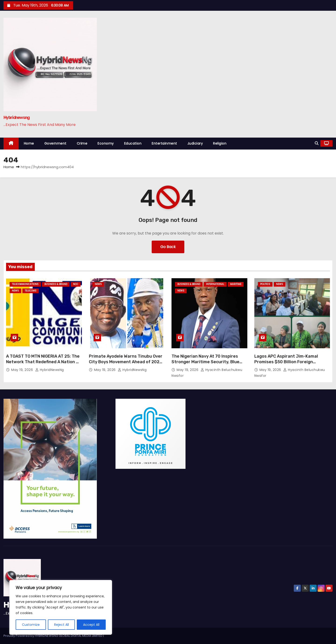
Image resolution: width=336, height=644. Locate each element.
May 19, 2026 (23, 370)
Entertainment (164, 143)
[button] (317, 143)
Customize (31, 625)
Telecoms (31, 291)
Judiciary (195, 143)
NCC (76, 284)
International (215, 284)
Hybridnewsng (17, 117)
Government (55, 143)
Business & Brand (56, 284)
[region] (61, 607)
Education (133, 143)
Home (29, 143)
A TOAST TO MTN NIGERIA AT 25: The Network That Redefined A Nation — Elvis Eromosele (43, 362)
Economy (106, 143)
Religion (220, 143)
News (15, 291)
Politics (265, 284)
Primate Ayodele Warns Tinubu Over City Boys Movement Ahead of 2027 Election (126, 362)
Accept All (91, 625)
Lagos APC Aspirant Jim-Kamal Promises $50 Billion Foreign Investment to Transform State (287, 362)
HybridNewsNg (50, 370)
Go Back (168, 247)
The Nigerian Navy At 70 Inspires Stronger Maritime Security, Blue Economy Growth (205, 362)
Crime (82, 143)
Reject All (61, 625)
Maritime (236, 284)
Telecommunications (25, 284)
